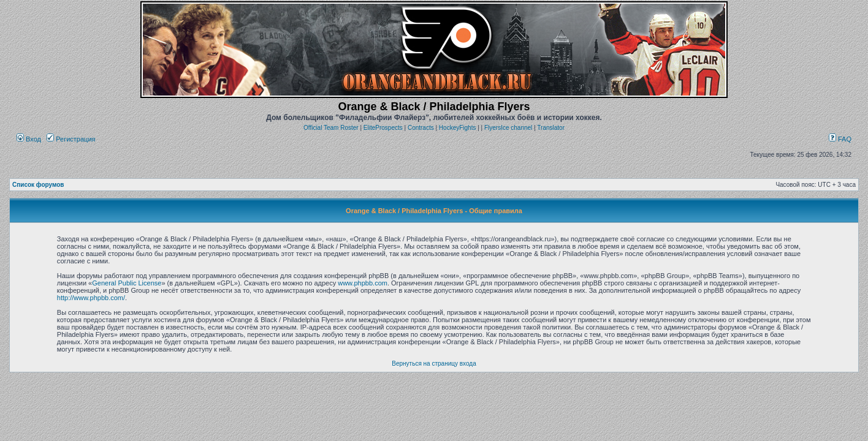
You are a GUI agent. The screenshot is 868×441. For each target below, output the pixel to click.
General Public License (127, 283)
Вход (29, 139)
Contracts (421, 128)
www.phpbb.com (363, 283)
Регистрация (71, 139)
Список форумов (38, 185)
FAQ (840, 139)
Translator (551, 128)
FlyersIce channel (508, 128)
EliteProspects (383, 128)
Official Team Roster (331, 128)
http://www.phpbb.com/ (91, 298)
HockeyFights (458, 128)
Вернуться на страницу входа (434, 364)
